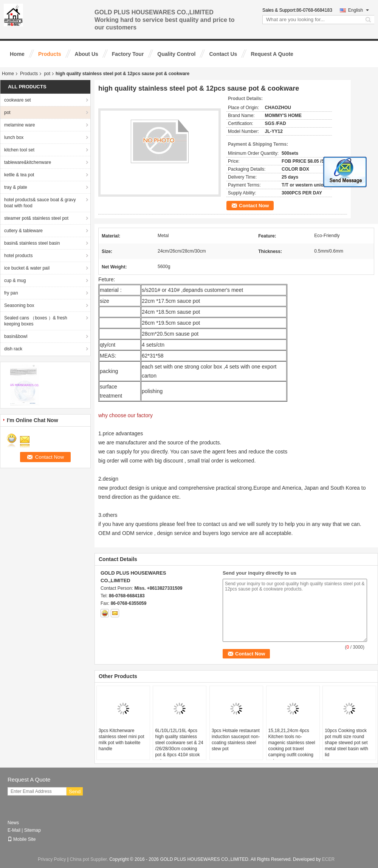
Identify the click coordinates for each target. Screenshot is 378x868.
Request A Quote (272, 54)
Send (75, 792)
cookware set (18, 100)
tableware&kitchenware (28, 162)
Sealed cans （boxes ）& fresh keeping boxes (36, 321)
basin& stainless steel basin (32, 243)
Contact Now (254, 206)
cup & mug (15, 281)
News (13, 823)
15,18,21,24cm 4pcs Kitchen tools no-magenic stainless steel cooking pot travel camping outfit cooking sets (292, 746)
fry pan (11, 293)
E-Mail (14, 830)
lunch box (14, 137)
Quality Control (176, 54)
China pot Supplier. (89, 859)
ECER (328, 859)
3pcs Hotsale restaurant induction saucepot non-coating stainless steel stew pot (236, 740)
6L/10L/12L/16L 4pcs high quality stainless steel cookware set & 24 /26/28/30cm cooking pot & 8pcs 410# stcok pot (179, 746)
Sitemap (33, 830)
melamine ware (19, 125)
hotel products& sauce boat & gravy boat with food (40, 203)
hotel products (18, 256)
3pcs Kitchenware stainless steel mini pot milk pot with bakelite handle (122, 740)
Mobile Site (22, 839)
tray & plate (16, 187)
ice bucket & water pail (27, 268)
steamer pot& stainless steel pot (36, 218)
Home (17, 54)
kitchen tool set (19, 150)
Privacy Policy (52, 859)
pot (47, 74)
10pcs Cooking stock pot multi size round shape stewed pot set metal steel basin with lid (346, 743)
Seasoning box (19, 305)
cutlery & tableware (23, 231)
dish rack (13, 349)
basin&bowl (16, 336)
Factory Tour (128, 54)
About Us (87, 54)
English (359, 10)
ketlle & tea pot (19, 175)
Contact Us (223, 54)
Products (50, 54)
